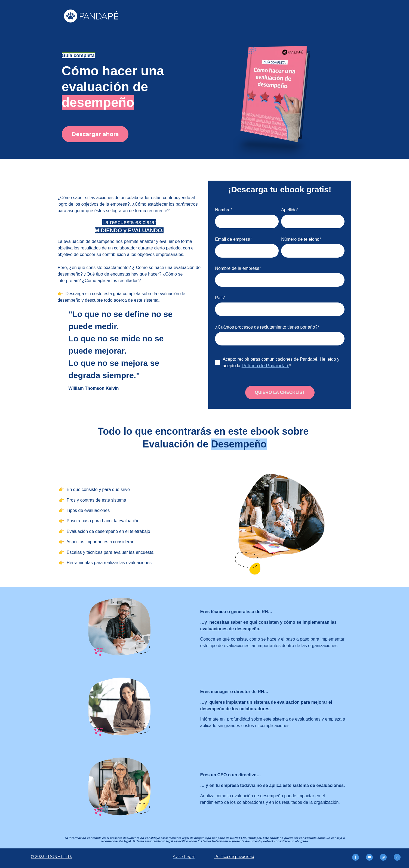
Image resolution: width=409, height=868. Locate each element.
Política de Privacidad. (265, 366)
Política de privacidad (234, 857)
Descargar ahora (95, 134)
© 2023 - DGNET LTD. (51, 857)
